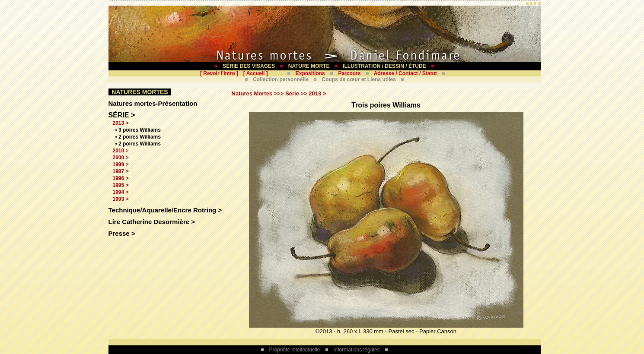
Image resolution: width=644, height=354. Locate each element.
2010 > (121, 151)
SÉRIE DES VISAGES (249, 66)
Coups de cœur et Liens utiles (359, 79)
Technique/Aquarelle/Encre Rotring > (165, 210)
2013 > (121, 123)
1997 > (121, 171)
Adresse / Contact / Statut (405, 73)
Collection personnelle (281, 79)
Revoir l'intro (219, 73)
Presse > (122, 233)
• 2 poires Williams (138, 137)
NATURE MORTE (309, 66)
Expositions (310, 73)
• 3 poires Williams (138, 130)
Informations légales (356, 350)
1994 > (121, 192)
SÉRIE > (122, 115)
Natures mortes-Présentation (153, 103)
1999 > (121, 164)
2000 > (121, 158)
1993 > (121, 199)
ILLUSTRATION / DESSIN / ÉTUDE (384, 66)
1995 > (121, 185)
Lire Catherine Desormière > (152, 222)
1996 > (121, 178)
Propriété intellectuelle (294, 350)
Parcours (349, 73)
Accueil (256, 73)
